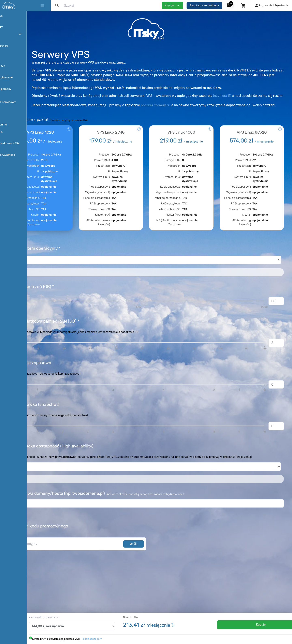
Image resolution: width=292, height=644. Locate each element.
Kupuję (255, 625)
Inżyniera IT (265, 96)
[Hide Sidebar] (42, 6)
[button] (229, 5)
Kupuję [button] (172, 5)
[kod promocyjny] (103, 569)
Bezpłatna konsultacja (204, 5)
